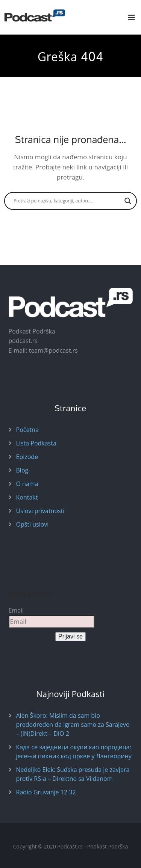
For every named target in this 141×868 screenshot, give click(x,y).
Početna (27, 430)
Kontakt (27, 497)
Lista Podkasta (36, 443)
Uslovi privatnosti (40, 511)
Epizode (27, 457)
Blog (22, 470)
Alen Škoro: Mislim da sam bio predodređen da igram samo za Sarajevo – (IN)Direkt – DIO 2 (73, 725)
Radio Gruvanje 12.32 (46, 792)
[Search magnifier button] (128, 201)
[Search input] (67, 201)
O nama (27, 484)
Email (16, 610)
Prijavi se (70, 636)
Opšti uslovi (33, 524)
